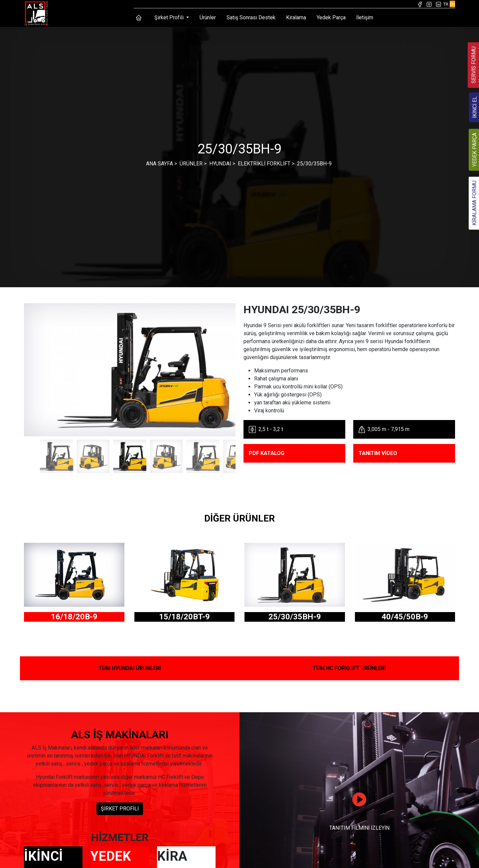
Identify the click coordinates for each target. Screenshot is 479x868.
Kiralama (296, 17)
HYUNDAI (220, 164)
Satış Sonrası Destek (251, 17)
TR (446, 4)
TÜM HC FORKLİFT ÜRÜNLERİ (349, 668)
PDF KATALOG (267, 453)
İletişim (365, 17)
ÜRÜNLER (191, 164)
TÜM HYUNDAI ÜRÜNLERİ (130, 668)
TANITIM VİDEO (378, 453)
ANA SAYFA (160, 164)
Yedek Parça (331, 17)
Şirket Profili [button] (170, 17)
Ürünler (208, 17)
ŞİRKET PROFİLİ (120, 809)
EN (452, 4)
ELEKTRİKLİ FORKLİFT (264, 164)
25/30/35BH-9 (314, 164)
